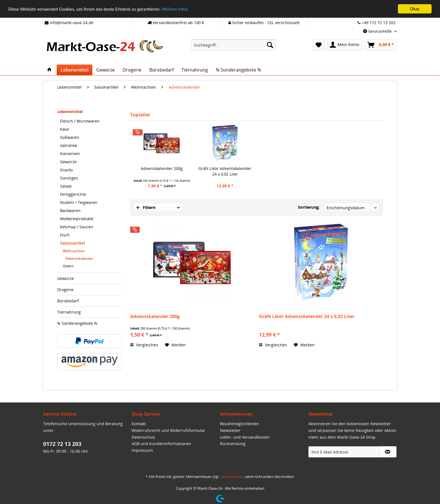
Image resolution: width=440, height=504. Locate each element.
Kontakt (139, 424)
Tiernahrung (69, 312)
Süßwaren (70, 137)
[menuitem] (233, 45)
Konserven (70, 154)
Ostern (68, 266)
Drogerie (65, 290)
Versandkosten (232, 477)
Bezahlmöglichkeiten (240, 424)
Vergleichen (144, 345)
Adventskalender (79, 258)
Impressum (142, 450)
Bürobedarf (68, 301)
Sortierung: (309, 207)
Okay (415, 9)
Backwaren (70, 210)
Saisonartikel (73, 243)
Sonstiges (69, 178)
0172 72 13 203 (62, 444)
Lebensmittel (70, 111)
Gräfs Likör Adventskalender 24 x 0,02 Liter (225, 171)
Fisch (65, 235)
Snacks (67, 170)
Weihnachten (74, 251)
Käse (65, 129)
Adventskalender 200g (162, 168)
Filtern (146, 207)
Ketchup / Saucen (77, 227)
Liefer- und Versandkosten (245, 437)
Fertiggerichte (73, 194)
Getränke (69, 145)
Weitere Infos (175, 9)
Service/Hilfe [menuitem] (378, 31)
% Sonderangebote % (77, 323)
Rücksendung (233, 444)
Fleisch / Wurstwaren (80, 121)
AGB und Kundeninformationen (161, 444)
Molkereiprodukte (77, 219)
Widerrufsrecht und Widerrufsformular (169, 430)
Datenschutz (143, 437)
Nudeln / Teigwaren (79, 202)
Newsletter (230, 430)
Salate (66, 186)
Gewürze (68, 162)
